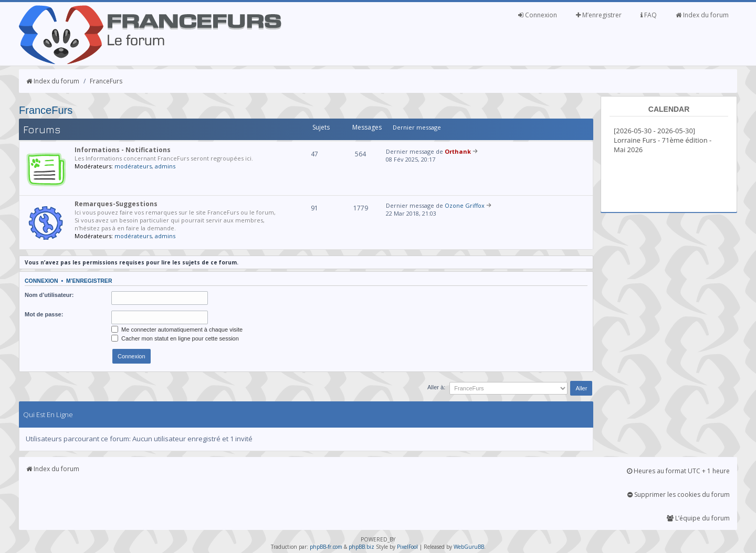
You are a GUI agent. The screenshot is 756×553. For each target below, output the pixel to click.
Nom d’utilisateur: (49, 295)
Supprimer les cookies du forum (679, 494)
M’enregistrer (599, 15)
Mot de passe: (44, 314)
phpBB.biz (361, 547)
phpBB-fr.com (326, 547)
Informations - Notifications (123, 150)
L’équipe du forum (698, 518)
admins (165, 166)
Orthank (458, 151)
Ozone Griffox (465, 205)
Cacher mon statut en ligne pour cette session (175, 338)
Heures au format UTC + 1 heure (678, 471)
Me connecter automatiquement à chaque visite (177, 329)
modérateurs (133, 166)
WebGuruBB (469, 547)
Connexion (538, 15)
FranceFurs (106, 81)
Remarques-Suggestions (116, 204)
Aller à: (436, 387)
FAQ (649, 15)
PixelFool (407, 547)
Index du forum (702, 15)
